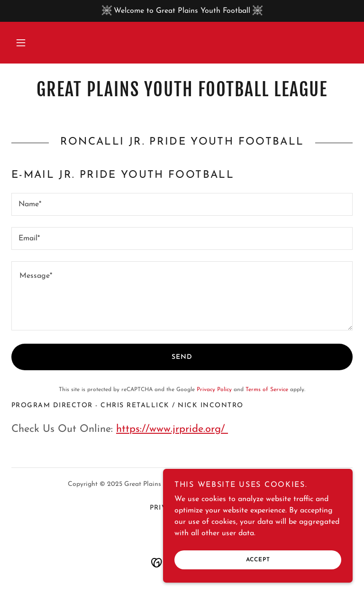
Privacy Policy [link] (214, 390)
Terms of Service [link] (267, 390)
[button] (21, 43)
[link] (182, 94)
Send (182, 357)
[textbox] (182, 204)
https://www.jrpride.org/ (172, 429)
